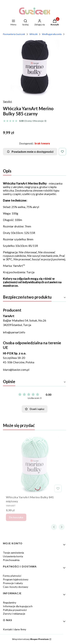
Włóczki (33, 34)
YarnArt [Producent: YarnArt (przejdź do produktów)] (7, 101)
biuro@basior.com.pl (16, 370)
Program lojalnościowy (16, 579)
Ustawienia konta (13, 556)
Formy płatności (12, 576)
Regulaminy (10, 602)
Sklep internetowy (30, 639)
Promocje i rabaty (13, 583)
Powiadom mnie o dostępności (30, 152)
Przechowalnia (11, 560)
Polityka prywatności (15, 610)
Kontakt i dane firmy (15, 629)
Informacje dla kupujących (18, 606)
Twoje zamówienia (13, 553)
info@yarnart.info (14, 332)
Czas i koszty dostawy (16, 587)
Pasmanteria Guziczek (14, 34)
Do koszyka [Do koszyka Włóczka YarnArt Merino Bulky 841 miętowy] (16, 517)
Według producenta (52, 34)
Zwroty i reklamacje (14, 614)
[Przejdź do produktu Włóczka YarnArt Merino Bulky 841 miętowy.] (34, 465)
